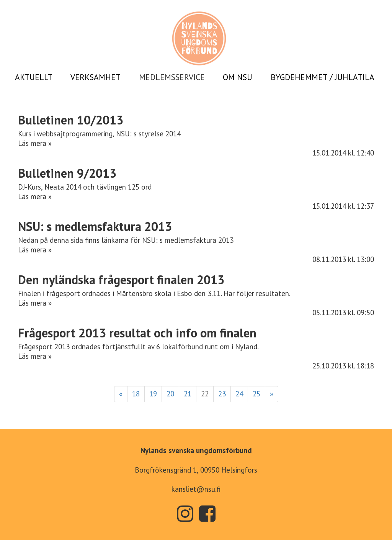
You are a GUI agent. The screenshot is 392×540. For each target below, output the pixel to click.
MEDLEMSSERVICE (172, 77)
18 (136, 394)
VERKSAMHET (96, 77)
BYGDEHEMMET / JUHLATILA (323, 77)
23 (222, 394)
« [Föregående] (121, 394)
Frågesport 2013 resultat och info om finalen (137, 333)
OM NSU (238, 77)
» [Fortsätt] (272, 394)
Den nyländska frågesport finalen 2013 (121, 280)
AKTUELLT (34, 77)
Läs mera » (35, 143)
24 (239, 394)
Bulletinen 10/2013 (71, 120)
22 (205, 394)
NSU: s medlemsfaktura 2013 (95, 226)
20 (170, 394)
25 (256, 394)
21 (188, 394)
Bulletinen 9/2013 (67, 173)
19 (153, 394)
